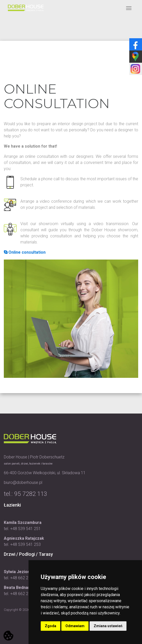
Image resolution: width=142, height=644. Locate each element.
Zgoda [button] (51, 626)
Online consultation (25, 252)
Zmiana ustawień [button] (108, 626)
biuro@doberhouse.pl (23, 482)
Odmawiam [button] (75, 626)
